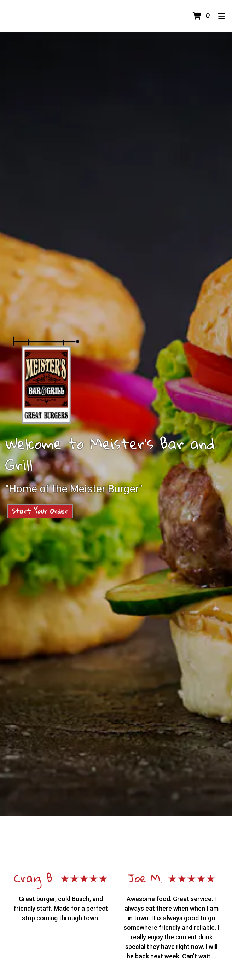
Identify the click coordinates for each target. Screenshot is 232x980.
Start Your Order (40, 511)
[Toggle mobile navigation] (222, 16)
